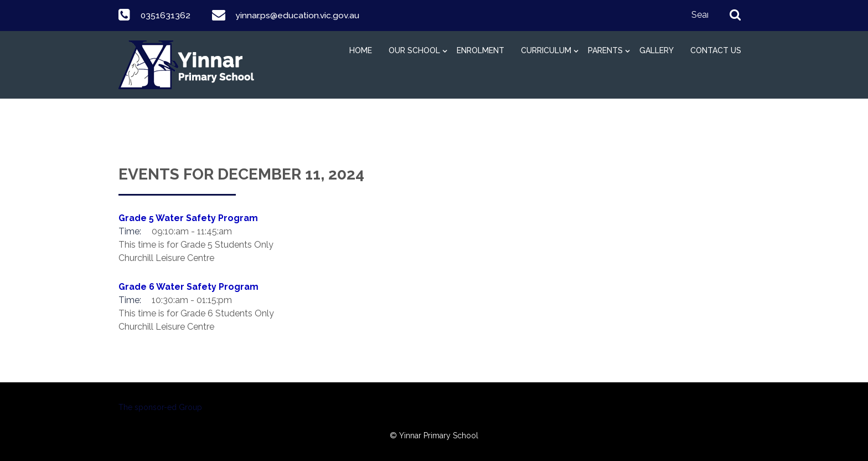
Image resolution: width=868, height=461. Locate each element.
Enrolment (480, 50)
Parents (605, 50)
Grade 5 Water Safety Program (188, 218)
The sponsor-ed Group (160, 407)
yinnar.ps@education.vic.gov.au (298, 15)
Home (361, 50)
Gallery (657, 50)
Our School (414, 50)
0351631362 (165, 15)
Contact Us (716, 50)
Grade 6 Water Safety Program (188, 287)
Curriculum (546, 50)
